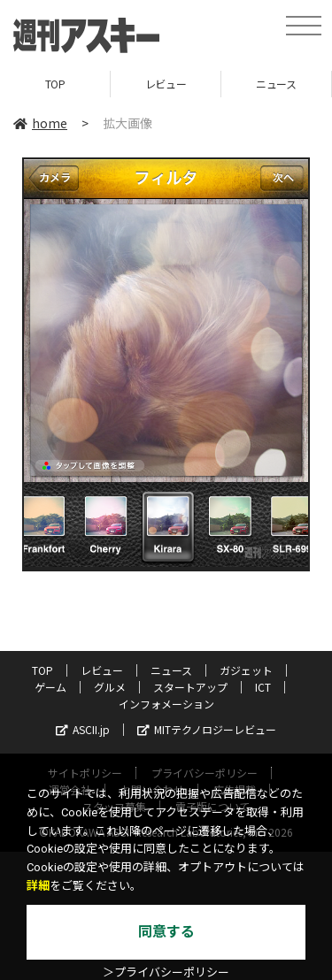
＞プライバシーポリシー (166, 972)
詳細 (38, 886)
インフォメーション (166, 704)
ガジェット (246, 670)
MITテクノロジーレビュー (207, 729)
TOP (55, 84)
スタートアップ (190, 687)
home (40, 123)
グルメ (110, 687)
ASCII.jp (83, 729)
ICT (263, 687)
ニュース (276, 84)
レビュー (166, 84)
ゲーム (50, 687)
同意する (166, 932)
